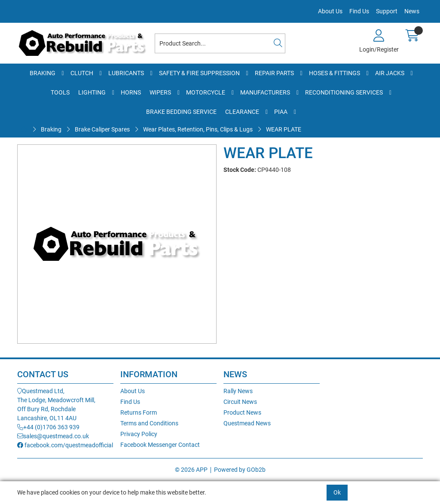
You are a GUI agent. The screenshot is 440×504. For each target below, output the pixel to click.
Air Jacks (390, 73)
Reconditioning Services (344, 92)
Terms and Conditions (149, 423)
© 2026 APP (191, 470)
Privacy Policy (139, 434)
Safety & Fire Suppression (199, 73)
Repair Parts (274, 73)
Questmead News (247, 423)
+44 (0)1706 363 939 (48, 427)
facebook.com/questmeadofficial (65, 445)
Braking (43, 73)
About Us (330, 11)
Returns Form (139, 412)
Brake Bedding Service (181, 112)
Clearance (242, 112)
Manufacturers (265, 92)
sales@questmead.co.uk (53, 436)
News (412, 11)
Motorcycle (206, 92)
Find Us (359, 11)
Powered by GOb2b (240, 470)
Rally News (238, 391)
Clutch (82, 73)
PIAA (281, 112)
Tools (60, 92)
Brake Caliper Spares (102, 129)
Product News (242, 412)
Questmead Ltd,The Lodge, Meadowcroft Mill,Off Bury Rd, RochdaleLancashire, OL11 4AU (56, 405)
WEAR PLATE (284, 129)
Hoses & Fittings (335, 73)
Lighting (92, 92)
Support (387, 11)
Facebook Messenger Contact (160, 445)
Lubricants (126, 73)
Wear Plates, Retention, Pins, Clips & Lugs (198, 129)
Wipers (160, 92)
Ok (337, 492)
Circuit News (240, 402)
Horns (131, 92)
